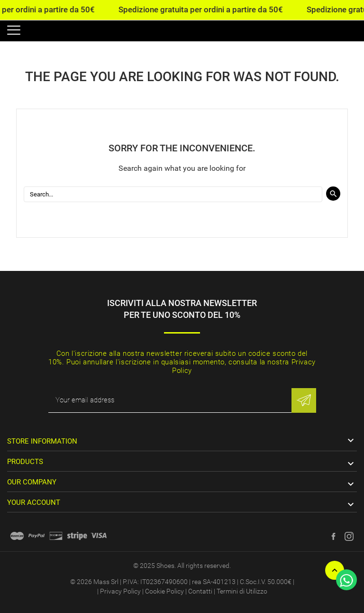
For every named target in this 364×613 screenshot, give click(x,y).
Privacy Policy (120, 591)
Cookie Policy (164, 591)
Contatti (200, 591)
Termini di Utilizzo (242, 591)
